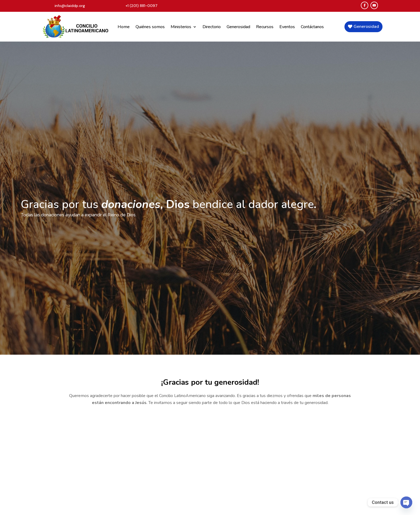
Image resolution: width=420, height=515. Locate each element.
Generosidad (238, 27)
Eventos (287, 27)
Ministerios (181, 27)
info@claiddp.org (70, 6)
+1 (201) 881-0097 (141, 6)
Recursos (265, 27)
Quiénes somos (150, 27)
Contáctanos (312, 27)
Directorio (212, 27)
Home (124, 27)
